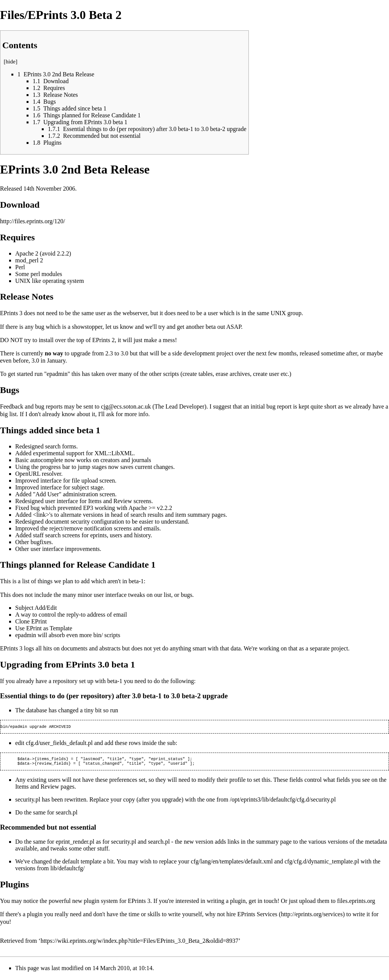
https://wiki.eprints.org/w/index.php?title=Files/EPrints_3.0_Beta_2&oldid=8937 (140, 943)
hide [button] (11, 62)
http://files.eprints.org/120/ (32, 221)
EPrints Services (257, 916)
